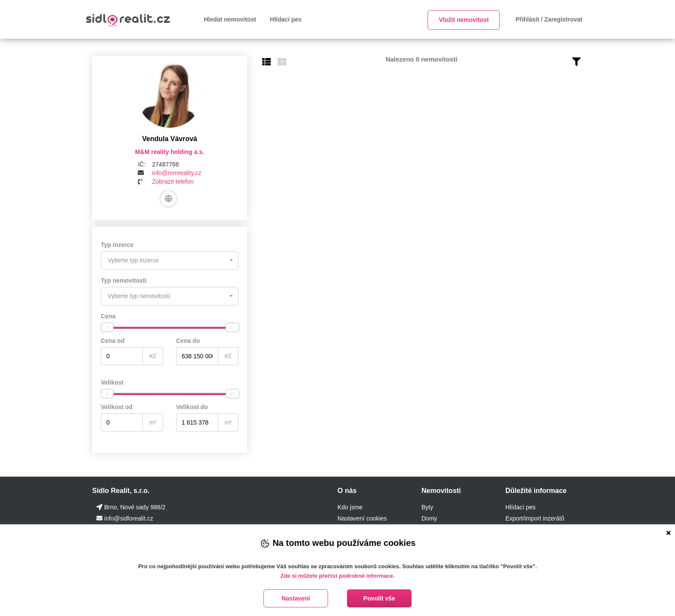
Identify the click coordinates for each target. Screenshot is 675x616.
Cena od (113, 340)
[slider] (107, 326)
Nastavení (296, 598)
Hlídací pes (286, 19)
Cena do (188, 340)
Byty (427, 506)
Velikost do (192, 406)
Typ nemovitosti (124, 280)
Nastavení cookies (362, 517)
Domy (429, 517)
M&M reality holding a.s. (170, 152)
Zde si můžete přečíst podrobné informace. (337, 576)
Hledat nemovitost (230, 19)
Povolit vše (379, 598)
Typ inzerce (117, 245)
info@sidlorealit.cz (129, 517)
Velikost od (117, 406)
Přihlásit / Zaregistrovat (549, 19)
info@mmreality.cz (176, 173)
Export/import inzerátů (535, 517)
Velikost (112, 382)
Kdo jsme (350, 506)
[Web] (168, 199)
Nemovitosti (441, 490)
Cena (108, 315)
